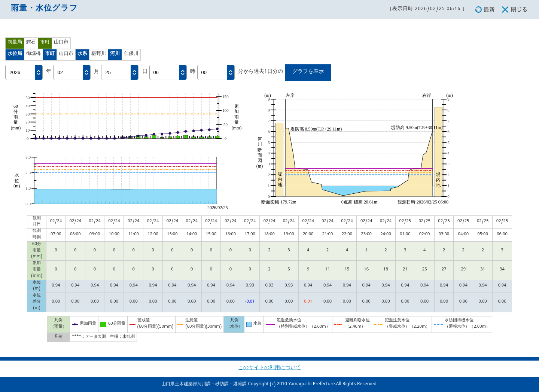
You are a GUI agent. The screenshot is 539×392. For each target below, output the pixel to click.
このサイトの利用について (269, 369)
